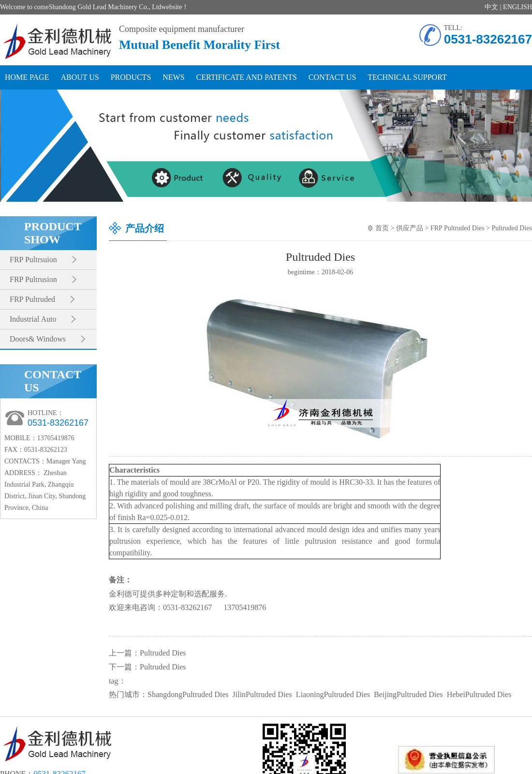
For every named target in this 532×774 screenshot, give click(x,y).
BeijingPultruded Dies (408, 694)
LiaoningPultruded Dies (333, 694)
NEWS (173, 77)
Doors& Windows (38, 339)
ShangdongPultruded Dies (188, 694)
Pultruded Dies (512, 228)
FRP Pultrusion (33, 279)
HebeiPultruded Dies (479, 694)
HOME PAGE (27, 77)
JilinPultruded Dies (262, 694)
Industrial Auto (33, 319)
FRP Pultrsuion (33, 260)
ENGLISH (517, 7)
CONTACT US (332, 77)
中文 (491, 7)
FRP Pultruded (32, 299)
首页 (382, 228)
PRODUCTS (131, 77)
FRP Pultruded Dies (458, 228)
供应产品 (410, 228)
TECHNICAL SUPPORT (407, 77)
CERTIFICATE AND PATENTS (247, 77)
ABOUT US (80, 77)
